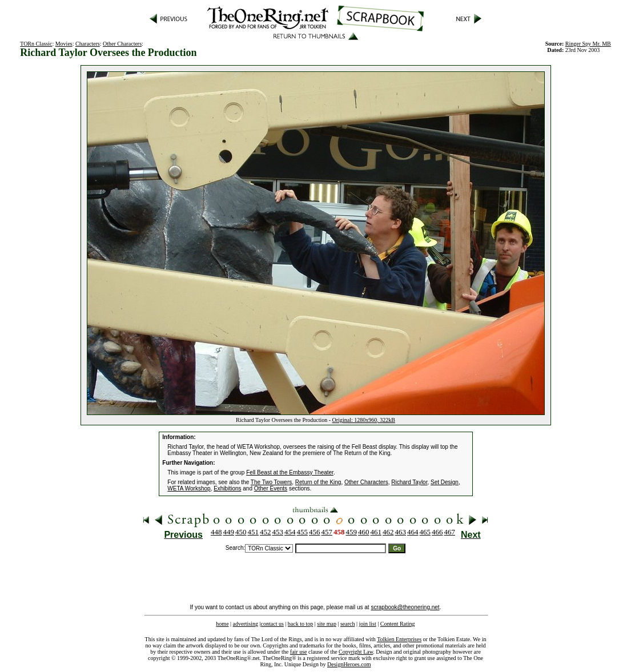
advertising (246, 624)
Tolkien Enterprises (399, 639)
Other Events (271, 488)
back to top (300, 624)
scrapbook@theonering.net (405, 607)
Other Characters (122, 44)
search (348, 624)
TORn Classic (36, 44)
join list (367, 624)
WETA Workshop (189, 488)
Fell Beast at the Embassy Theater (290, 472)
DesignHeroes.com (349, 664)
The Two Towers (271, 482)
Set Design (445, 482)
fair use (299, 652)
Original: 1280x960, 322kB (364, 420)
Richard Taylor (409, 482)
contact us (272, 624)
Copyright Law (356, 652)
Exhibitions (227, 488)
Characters (88, 44)
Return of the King (318, 482)
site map (327, 624)
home (222, 624)
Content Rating (398, 624)
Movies (64, 44)
